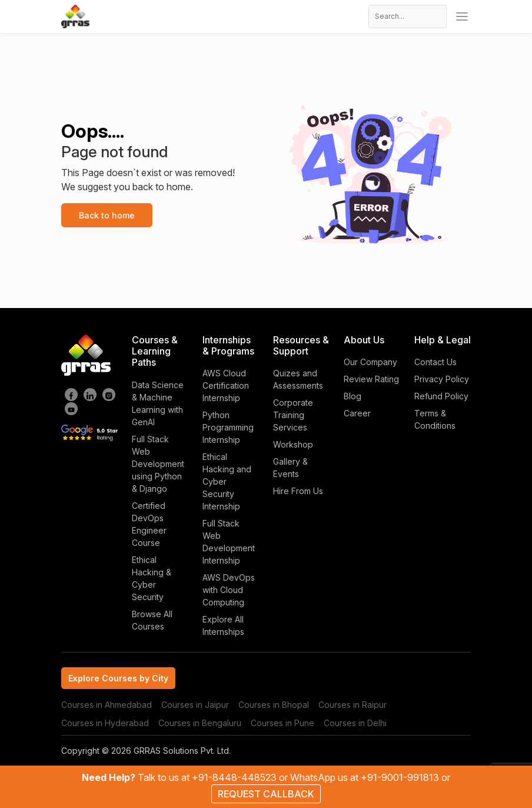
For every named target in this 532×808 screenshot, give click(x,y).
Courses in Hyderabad (105, 723)
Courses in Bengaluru (200, 723)
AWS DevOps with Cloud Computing (229, 590)
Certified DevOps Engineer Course (149, 524)
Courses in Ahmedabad (107, 705)
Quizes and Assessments (298, 379)
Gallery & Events (290, 468)
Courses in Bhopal (274, 705)
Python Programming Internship (228, 427)
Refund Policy (441, 396)
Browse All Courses (152, 620)
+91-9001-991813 (401, 777)
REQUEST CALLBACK (266, 794)
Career (357, 413)
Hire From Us (298, 491)
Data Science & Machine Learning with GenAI (158, 403)
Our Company (370, 362)
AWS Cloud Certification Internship (226, 385)
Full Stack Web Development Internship (229, 542)
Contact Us (435, 362)
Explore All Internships (223, 625)
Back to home (107, 215)
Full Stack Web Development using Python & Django (158, 464)
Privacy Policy (442, 379)
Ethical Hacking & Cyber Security (152, 578)
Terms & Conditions (435, 419)
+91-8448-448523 (235, 777)
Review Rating (371, 379)
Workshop (293, 444)
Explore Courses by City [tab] (118, 678)
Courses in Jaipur (195, 705)
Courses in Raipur (353, 705)
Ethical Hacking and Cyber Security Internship (227, 481)
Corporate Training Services (293, 415)
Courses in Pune (282, 723)
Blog (353, 396)
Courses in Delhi (355, 723)
